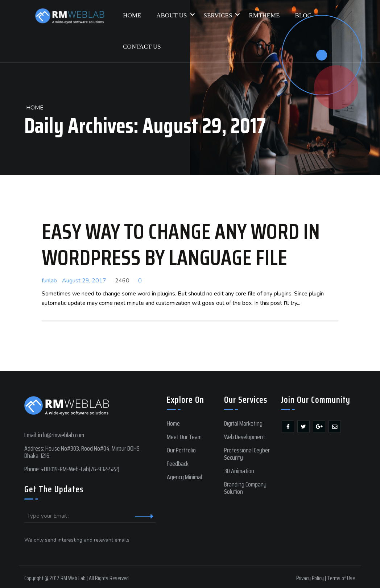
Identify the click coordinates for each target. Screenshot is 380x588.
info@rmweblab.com (61, 435)
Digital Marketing (243, 423)
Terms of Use (341, 578)
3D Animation (239, 471)
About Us (175, 9)
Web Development (245, 437)
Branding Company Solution (245, 488)
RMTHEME (264, 15)
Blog (303, 15)
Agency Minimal (184, 477)
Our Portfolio (181, 450)
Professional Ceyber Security (247, 454)
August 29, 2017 (84, 281)
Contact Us (142, 47)
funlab (49, 281)
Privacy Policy (310, 578)
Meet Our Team (184, 437)
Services (221, 9)
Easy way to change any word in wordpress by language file (181, 244)
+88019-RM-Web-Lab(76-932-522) (80, 469)
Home (132, 15)
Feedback (178, 464)
